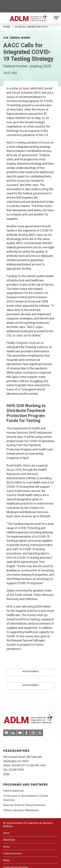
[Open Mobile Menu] (56, 18)
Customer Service (12, 853)
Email (6, 774)
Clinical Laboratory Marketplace (21, 810)
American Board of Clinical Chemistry (24, 805)
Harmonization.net (14, 791)
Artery (7, 847)
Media (6, 860)
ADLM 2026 (9, 840)
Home (7, 27)
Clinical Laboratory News (32, 27)
